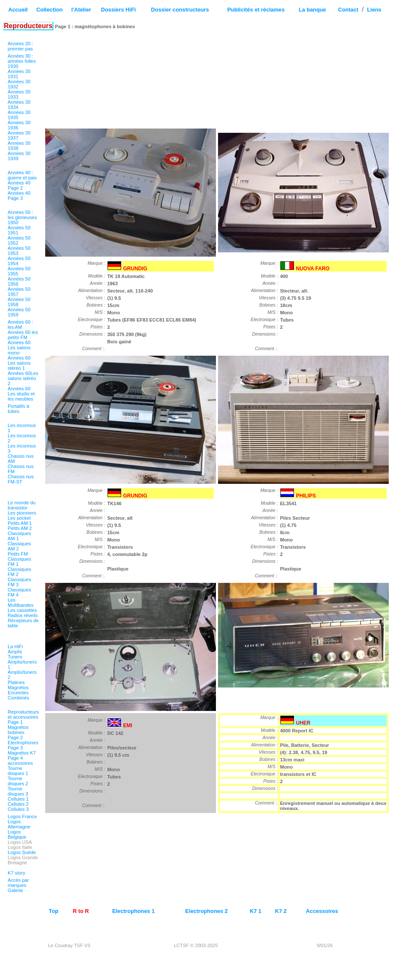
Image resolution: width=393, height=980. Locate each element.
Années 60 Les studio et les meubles (21, 394)
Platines (16, 682)
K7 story (16, 873)
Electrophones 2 (207, 911)
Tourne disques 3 (18, 791)
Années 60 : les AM (20, 325)
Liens (374, 10)
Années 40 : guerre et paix (22, 175)
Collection (49, 10)
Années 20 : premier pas (20, 46)
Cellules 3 (18, 809)
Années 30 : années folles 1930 (22, 61)
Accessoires (322, 911)
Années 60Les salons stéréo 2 (23, 378)
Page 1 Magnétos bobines (18, 727)
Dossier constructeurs (180, 10)
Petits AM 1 (20, 523)
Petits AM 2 (20, 528)
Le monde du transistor (22, 505)
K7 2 (281, 911)
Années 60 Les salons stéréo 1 (19, 363)
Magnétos (18, 687)
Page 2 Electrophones (23, 740)
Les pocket (19, 518)
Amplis (15, 652)
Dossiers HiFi (118, 10)
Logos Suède (22, 852)
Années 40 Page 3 (19, 196)
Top (54, 911)
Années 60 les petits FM (23, 335)
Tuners (15, 657)
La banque (312, 10)
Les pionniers (22, 513)
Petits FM (18, 554)
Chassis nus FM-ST (21, 479)
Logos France (22, 816)
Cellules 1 (18, 799)
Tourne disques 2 (18, 781)
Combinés (18, 698)
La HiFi (15, 647)
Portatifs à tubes (18, 409)
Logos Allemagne (19, 824)
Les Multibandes (20, 603)
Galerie (15, 890)
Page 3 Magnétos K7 (22, 750)
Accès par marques (18, 883)
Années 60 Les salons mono (19, 348)
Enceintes (18, 693)
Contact (348, 10)
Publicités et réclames (256, 10)
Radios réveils (23, 615)
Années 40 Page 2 (19, 185)
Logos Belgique (17, 834)
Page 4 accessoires (20, 761)
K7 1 (255, 911)
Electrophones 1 (134, 911)
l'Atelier (81, 10)
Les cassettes (22, 610)
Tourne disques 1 (18, 771)
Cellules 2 (18, 804)
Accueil (18, 10)
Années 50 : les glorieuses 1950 (22, 217)
